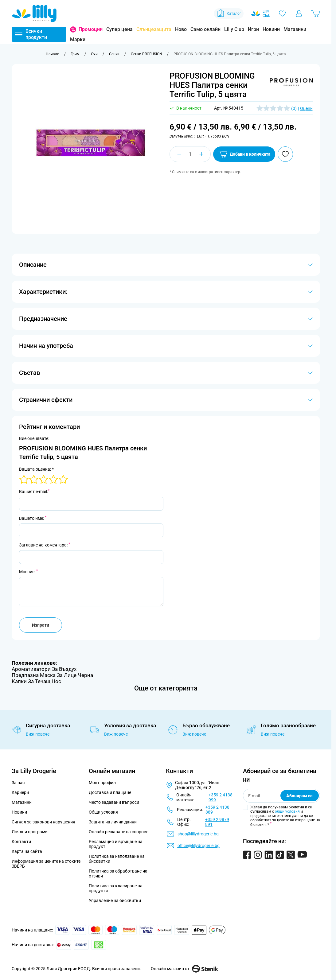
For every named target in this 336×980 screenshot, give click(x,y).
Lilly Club (234, 29)
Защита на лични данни (113, 822)
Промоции (91, 29)
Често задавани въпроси (114, 802)
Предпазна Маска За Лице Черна (52, 675)
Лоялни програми (30, 832)
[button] (291, 82)
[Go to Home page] (34, 14)
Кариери (20, 792)
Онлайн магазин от (184, 969)
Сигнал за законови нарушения (43, 822)
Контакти (21, 842)
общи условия (287, 811)
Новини (271, 29)
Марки (78, 39)
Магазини (295, 29)
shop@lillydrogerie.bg (198, 834)
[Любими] (282, 14)
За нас (18, 783)
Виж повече (38, 734)
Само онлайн (205, 29)
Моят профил (102, 783)
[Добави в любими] (285, 154)
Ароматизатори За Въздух (44, 669)
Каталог (229, 14)
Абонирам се (299, 796)
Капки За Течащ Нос (36, 681)
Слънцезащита (154, 29)
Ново (181, 29)
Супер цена (119, 29)
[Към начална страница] (53, 54)
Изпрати (41, 625)
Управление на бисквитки (115, 900)
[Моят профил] (299, 14)
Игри (253, 29)
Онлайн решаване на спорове (119, 832)
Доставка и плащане (110, 792)
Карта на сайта (27, 851)
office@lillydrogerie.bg (199, 846)
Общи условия (103, 812)
